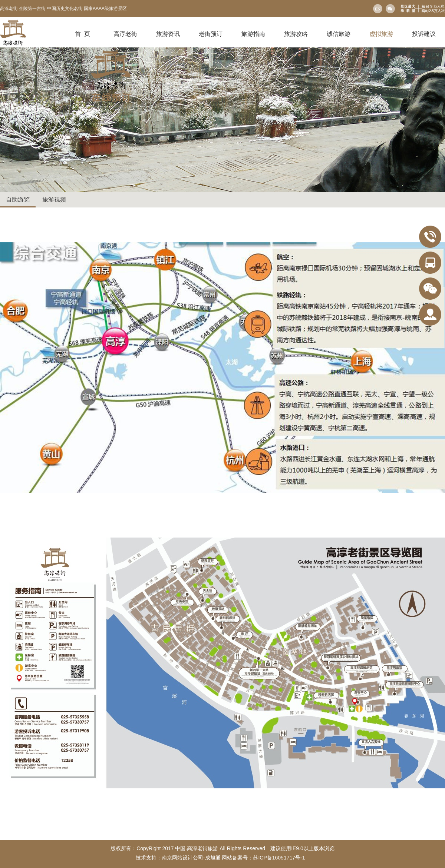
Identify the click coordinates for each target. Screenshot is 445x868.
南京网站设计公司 (182, 858)
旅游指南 (253, 34)
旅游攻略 (296, 34)
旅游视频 (54, 199)
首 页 (83, 34)
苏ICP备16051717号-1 (280, 858)
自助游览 (18, 199)
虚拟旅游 (381, 34)
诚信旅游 (339, 34)
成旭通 (213, 858)
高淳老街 (125, 34)
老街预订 (211, 34)
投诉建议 (424, 34)
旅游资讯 (168, 34)
